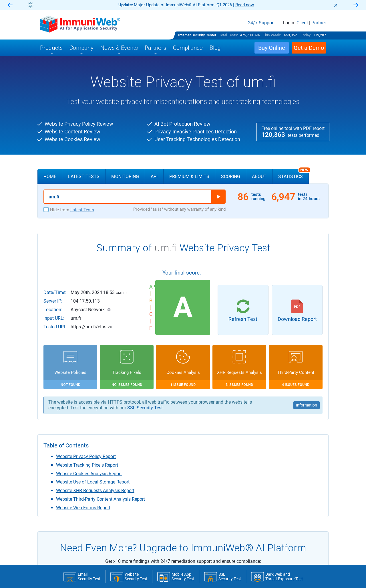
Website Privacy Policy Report (86, 456)
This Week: (272, 35)
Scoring (231, 176)
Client (302, 23)
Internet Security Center (197, 35)
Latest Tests (84, 176)
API (154, 176)
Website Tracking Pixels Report (87, 465)
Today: (306, 35)
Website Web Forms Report (83, 508)
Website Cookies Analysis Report (89, 474)
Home (50, 176)
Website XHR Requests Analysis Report (95, 491)
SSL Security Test (145, 408)
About (259, 176)
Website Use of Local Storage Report (93, 482)
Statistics (294, 174)
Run (218, 197)
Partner (319, 23)
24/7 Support (261, 23)
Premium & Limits (189, 176)
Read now (245, 5)
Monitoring (125, 176)
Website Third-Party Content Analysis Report (101, 499)
